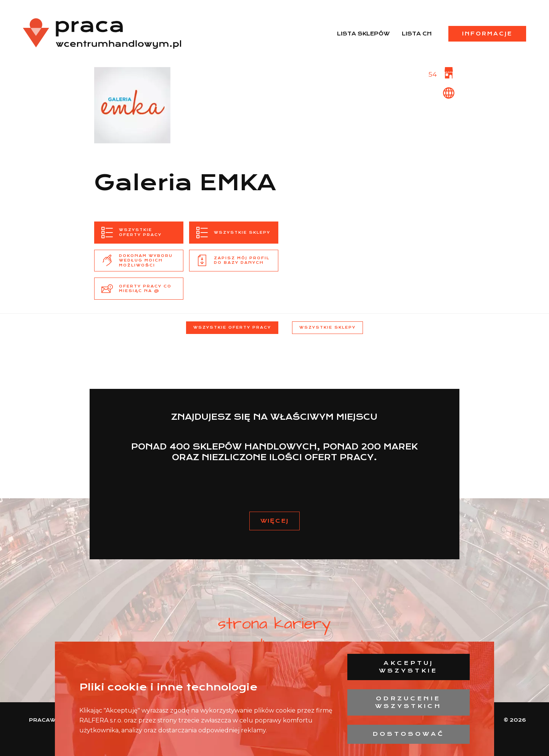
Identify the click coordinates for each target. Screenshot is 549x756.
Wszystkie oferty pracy (232, 327)
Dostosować (409, 734)
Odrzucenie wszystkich (409, 702)
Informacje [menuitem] (487, 34)
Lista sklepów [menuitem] (363, 34)
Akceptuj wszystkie (408, 667)
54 (433, 74)
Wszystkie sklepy (327, 327)
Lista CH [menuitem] (417, 34)
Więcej (274, 521)
